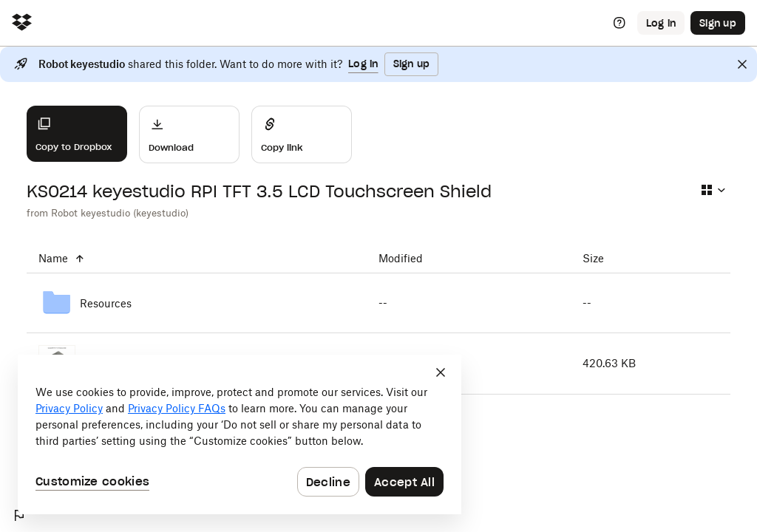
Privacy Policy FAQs (177, 408)
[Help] (619, 23)
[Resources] (197, 303)
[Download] (189, 134)
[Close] (742, 64)
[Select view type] (713, 190)
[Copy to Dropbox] (77, 134)
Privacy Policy (69, 408)
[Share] (302, 134)
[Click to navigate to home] (22, 23)
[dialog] (240, 434)
